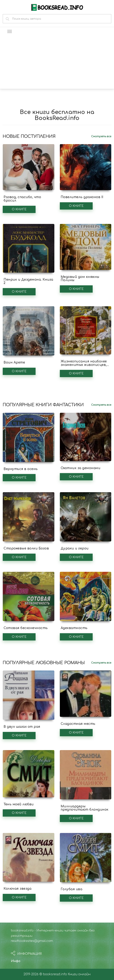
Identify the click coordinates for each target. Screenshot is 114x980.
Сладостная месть (78, 724)
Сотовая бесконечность (26, 628)
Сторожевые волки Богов (26, 548)
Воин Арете (14, 363)
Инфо (16, 961)
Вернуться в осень (21, 469)
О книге (19, 209)
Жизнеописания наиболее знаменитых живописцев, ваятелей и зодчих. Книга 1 (85, 365)
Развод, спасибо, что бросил (22, 199)
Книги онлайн (79, 974)
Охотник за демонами (81, 468)
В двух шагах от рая (22, 727)
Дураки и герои (75, 548)
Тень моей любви (19, 804)
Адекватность (74, 628)
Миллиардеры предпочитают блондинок (85, 808)
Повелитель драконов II (82, 197)
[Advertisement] (57, 62)
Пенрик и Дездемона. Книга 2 (28, 281)
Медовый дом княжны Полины (80, 279)
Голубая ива (72, 889)
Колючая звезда (18, 889)
